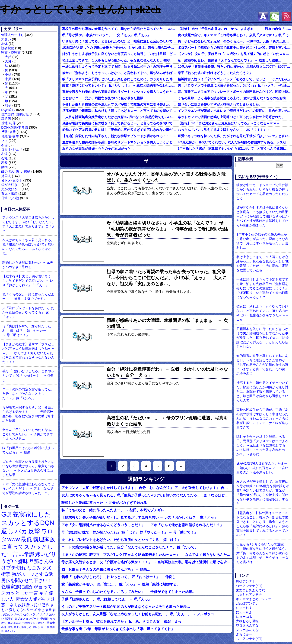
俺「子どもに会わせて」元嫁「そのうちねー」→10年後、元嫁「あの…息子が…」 (235, 41)
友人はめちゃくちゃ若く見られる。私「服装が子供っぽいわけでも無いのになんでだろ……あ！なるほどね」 (28, 247)
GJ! (6, 514)
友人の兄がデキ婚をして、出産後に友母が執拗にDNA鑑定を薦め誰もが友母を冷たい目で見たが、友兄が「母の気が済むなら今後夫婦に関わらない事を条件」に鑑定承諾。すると (263, 493)
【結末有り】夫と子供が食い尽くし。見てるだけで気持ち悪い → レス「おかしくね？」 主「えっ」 (28, 281)
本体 (4, 44)
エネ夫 (12, 605)
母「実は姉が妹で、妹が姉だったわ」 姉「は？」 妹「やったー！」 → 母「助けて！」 (28, 330)
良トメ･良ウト (12, 180)
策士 (44, 627)
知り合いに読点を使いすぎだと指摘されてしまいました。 (220, 104)
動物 (4, 167)
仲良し (36, 627)
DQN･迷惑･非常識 (15, 127)
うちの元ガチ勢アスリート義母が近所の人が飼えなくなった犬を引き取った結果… (126, 607)
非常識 (27, 554)
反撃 (34, 531)
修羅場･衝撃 (10, 136)
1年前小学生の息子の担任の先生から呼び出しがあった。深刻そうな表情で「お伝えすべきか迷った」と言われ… (262, 241)
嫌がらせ (42, 599)
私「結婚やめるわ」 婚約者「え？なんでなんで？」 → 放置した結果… (230, 60)
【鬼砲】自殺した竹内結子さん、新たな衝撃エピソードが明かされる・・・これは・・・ (119, 136)
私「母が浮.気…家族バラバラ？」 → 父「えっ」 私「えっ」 (106, 35)
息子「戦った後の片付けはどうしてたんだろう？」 (215, 73)
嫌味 (23, 561)
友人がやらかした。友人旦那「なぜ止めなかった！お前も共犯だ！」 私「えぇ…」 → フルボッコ (138, 614)
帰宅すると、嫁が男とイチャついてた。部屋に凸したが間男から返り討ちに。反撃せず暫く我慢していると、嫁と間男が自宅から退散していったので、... (262, 392)
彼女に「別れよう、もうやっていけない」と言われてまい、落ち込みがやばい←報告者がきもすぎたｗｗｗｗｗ (119, 73)
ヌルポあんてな (247, 630)
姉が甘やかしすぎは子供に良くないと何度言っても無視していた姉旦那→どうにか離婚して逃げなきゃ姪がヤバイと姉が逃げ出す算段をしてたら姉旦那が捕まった (119, 54)
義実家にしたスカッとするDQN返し (28, 523)
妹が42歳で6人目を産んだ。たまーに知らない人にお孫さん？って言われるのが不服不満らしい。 (262, 468)
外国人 (6, 176)
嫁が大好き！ (11, 185)
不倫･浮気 (7, 627)
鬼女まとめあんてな (251, 590)
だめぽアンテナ (247, 603)
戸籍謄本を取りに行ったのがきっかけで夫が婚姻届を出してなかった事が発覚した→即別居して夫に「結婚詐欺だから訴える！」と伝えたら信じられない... (262, 338)
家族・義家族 (11, 52)
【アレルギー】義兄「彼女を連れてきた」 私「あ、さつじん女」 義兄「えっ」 (123, 621)
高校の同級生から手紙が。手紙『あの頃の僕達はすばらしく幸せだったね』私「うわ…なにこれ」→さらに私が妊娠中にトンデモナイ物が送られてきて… (262, 418)
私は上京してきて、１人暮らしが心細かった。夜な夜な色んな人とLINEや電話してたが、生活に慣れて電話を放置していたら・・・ (119, 60)
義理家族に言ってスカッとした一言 (28, 547)
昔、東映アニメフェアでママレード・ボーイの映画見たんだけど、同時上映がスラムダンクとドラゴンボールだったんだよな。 (235, 92)
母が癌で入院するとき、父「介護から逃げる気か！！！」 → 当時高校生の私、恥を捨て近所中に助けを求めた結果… (28, 414)
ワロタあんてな (247, 625)
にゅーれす (244, 608)
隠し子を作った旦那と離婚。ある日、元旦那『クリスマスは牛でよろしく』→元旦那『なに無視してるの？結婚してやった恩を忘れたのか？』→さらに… (262, 445)
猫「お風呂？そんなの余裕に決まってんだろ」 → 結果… (28, 450)
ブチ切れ (16, 568)
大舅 (8, 61)
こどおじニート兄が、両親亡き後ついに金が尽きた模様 (103, 98)
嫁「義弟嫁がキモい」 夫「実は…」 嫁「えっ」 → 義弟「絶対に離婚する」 (121, 584)
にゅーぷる (244, 617)
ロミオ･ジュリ (12, 149)
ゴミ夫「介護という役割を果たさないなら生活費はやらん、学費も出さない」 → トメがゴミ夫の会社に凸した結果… (28, 468)
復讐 (48, 610)
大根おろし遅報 (247, 621)
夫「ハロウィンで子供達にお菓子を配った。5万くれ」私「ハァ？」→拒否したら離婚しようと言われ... (235, 85)
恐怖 (46, 605)
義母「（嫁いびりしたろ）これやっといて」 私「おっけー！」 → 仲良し (28, 375)
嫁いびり (46, 554)
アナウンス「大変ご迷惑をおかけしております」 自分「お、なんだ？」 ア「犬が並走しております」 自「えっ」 (29, 224)
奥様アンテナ (246, 581)
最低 (26, 539)
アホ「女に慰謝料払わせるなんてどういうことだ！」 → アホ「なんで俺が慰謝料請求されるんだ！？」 (28, 489)
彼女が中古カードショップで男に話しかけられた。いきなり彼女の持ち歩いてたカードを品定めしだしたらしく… (262, 192)
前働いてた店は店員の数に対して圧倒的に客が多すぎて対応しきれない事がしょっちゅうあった (119, 130)
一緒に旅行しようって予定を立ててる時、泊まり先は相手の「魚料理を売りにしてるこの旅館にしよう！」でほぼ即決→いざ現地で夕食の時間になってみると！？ (119, 67)
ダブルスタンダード (27, 619)
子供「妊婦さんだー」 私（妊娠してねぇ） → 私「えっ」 (106, 599)
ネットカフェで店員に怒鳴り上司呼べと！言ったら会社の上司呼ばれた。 (231, 117)
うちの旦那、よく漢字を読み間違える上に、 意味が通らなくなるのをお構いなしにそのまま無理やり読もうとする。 (235, 98)
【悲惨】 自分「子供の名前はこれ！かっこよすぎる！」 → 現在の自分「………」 (235, 29)
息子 (8, 105)
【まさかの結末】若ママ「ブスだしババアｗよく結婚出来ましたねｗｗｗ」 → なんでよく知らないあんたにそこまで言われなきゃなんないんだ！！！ (28, 353)
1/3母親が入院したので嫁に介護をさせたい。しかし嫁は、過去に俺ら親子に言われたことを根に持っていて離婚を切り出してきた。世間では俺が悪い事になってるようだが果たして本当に (119, 48)
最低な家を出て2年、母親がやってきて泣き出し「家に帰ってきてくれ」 (118, 629)
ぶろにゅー (244, 634)
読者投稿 (8, 48)
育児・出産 (9, 194)
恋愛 (4, 163)
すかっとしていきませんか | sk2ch (80, 9)
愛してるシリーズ (23, 610)
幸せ (41, 610)
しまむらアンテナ (249, 595)
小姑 (8, 74)
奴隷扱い (25, 605)
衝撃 (6, 574)
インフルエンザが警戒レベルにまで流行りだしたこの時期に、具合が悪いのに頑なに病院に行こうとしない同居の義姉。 (235, 111)
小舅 (8, 79)
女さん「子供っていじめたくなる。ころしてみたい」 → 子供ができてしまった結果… (28, 434)
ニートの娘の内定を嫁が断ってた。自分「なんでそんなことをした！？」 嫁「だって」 (28, 394)
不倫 (4, 145)
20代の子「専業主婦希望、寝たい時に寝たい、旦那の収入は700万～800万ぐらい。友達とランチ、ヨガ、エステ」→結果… (235, 67)
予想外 (44, 619)
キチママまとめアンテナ (254, 599)
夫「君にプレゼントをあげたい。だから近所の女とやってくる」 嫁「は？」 (28, 312)
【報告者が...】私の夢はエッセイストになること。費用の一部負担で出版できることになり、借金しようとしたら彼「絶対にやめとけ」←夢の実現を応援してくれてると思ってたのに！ (262, 524)
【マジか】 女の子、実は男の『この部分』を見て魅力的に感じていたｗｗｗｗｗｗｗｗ (235, 54)
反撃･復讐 (8, 132)
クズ (47, 568)
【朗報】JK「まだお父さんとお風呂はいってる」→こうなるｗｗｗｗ (229, 123)
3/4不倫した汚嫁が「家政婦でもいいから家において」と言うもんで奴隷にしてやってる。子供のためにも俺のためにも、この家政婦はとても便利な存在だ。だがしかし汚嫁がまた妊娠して (235, 149)
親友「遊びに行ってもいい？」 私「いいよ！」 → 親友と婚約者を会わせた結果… (119, 85)
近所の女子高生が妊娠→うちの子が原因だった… (98, 149)
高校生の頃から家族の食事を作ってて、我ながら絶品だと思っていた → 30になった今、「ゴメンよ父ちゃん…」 (119, 29)
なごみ (34, 568)
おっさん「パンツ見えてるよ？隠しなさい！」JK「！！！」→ (224, 130)
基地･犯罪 (8, 123)
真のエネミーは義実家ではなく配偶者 (31, 623)
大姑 (8, 57)
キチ (44, 593)
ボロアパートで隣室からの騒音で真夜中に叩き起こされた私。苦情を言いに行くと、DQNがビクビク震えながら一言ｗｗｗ (235, 48)
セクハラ (29, 614)
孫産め (9, 619)
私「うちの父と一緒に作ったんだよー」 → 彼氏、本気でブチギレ (28, 296)
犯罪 (38, 605)
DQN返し (8, 110)
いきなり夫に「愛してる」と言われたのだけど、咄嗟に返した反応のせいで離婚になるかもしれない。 (119, 41)
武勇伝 (6, 119)
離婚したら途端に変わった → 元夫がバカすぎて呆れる (28, 265)
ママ (4, 141)
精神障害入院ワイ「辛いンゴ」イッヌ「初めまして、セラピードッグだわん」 (235, 79)
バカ (21, 531)
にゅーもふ (244, 612)
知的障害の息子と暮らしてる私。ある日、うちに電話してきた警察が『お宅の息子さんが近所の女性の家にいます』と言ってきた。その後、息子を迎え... (262, 365)
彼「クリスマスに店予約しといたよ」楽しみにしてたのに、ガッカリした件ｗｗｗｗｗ (119, 79)
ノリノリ (42, 614)
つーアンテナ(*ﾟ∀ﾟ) (249, 586)
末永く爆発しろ (23, 627)
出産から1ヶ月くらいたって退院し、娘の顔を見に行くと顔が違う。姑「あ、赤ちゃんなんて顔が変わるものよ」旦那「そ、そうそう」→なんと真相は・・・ (262, 553)
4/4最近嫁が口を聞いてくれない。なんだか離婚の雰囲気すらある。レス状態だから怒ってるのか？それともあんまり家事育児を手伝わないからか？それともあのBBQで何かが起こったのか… (235, 142)
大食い (6, 39)
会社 (4, 158)
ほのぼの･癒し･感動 (16, 172)
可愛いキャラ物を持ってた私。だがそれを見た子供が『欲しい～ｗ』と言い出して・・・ (235, 136)
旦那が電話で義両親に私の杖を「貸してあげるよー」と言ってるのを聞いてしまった (119, 111)
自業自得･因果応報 (15, 114)
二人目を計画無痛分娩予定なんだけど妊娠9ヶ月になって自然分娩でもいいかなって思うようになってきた (119, 117)
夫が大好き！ (11, 189)
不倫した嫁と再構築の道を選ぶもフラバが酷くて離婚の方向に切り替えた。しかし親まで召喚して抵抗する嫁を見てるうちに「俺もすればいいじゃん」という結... (119, 104)
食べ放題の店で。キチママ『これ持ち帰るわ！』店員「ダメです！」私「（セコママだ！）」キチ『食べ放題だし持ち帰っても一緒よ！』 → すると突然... (235, 35)
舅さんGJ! (10, 631)
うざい (9, 561)
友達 (4, 154)
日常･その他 (10, 198)
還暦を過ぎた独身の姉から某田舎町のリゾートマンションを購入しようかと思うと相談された (119, 92)
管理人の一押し (13, 35)
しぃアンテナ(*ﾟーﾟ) (249, 639)
